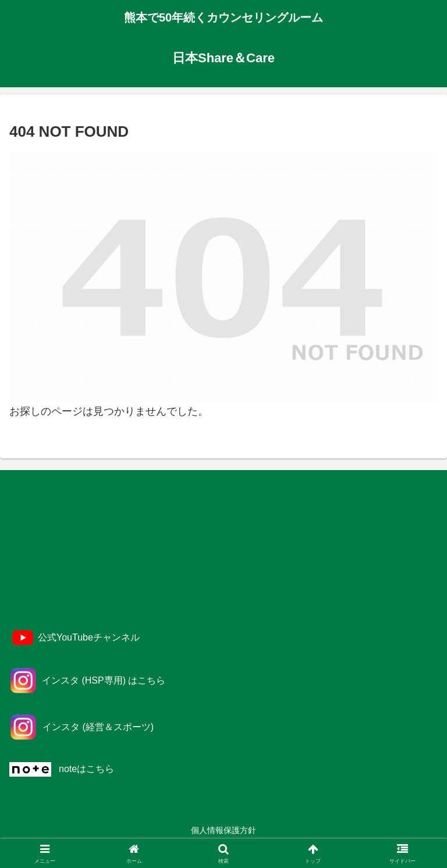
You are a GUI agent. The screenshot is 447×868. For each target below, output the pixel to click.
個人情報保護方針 (223, 830)
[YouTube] (74, 638)
